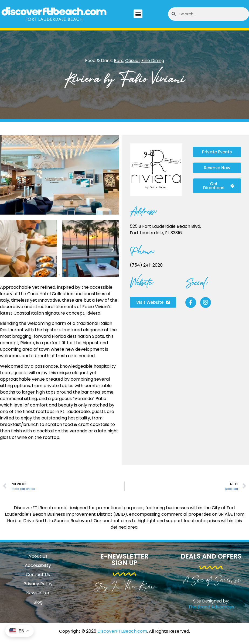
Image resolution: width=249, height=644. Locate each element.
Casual (132, 61)
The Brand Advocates (211, 607)
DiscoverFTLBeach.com (122, 631)
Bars (119, 61)
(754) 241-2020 (146, 265)
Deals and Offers (211, 556)
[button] (138, 14)
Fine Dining (153, 61)
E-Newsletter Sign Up (124, 559)
